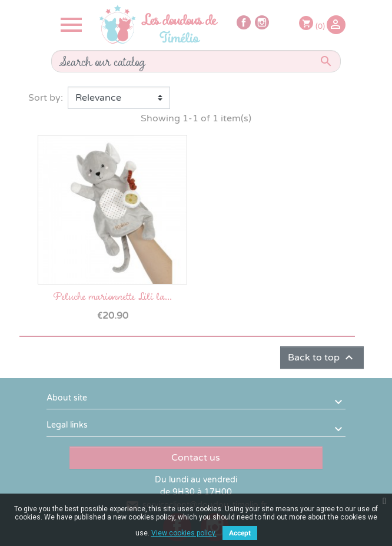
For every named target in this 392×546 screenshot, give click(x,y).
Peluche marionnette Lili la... (112, 296)
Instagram (262, 22)
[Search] (196, 61)
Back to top (322, 358)
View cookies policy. (184, 533)
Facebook (244, 22)
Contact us (196, 458)
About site (67, 398)
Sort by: (46, 98)
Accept (240, 533)
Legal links (67, 425)
